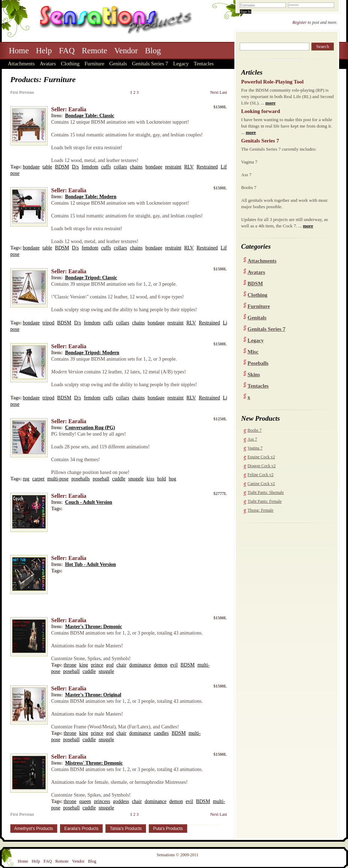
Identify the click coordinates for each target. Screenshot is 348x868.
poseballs (81, 479)
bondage (31, 167)
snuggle (136, 479)
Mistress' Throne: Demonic (94, 763)
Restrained (207, 167)
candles (161, 733)
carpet (38, 479)
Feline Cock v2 (260, 475)
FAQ (67, 51)
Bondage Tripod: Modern (92, 353)
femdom (90, 167)
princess (102, 801)
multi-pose (58, 479)
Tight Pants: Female (265, 501)
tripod (48, 323)
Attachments (21, 64)
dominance (140, 665)
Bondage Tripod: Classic (91, 278)
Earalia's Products (81, 829)
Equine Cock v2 (261, 457)
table (47, 167)
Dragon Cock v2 (262, 466)
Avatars (48, 64)
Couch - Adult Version (89, 502)
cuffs (106, 167)
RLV (189, 167)
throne (70, 665)
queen (85, 801)
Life (225, 167)
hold (161, 479)
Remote (94, 51)
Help (44, 51)
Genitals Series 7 (150, 64)
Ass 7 (252, 439)
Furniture (94, 64)
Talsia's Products (126, 829)
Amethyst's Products (34, 829)
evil (174, 665)
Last (223, 92)
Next (214, 92)
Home (19, 51)
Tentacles (204, 64)
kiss (151, 479)
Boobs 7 (255, 430)
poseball (101, 479)
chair (121, 665)
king (84, 665)
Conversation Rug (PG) (90, 428)
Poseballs (258, 363)
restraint (173, 167)
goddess (121, 801)
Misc (253, 352)
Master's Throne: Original (93, 695)
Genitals (118, 64)
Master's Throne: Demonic (93, 627)
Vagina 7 (255, 448)
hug (172, 479)
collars (120, 167)
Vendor (126, 51)
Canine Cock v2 (261, 484)
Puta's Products (168, 829)
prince (97, 665)
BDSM (255, 284)
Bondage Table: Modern (91, 197)
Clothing (70, 64)
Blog (153, 51)
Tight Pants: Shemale (266, 492)
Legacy (181, 64)
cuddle (119, 479)
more (270, 103)
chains (136, 167)
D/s (75, 167)
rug (26, 479)
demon (161, 665)
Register (299, 22)
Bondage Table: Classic (89, 116)
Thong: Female (260, 510)
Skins (254, 374)
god (110, 665)
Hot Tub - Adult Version (90, 564)
